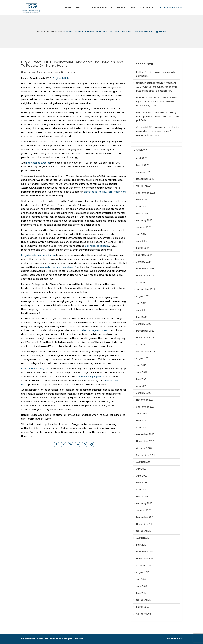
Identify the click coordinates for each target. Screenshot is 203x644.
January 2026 (144, 172)
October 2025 (144, 186)
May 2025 (141, 200)
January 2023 (144, 324)
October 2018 (144, 565)
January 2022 (144, 393)
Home (68, 8)
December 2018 (145, 552)
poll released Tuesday (97, 246)
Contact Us (147, 8)
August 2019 (143, 538)
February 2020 (144, 503)
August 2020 (143, 462)
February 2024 (144, 255)
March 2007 (143, 607)
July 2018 (141, 579)
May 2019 (141, 545)
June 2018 (142, 586)
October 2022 (144, 345)
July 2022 (141, 365)
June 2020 (142, 476)
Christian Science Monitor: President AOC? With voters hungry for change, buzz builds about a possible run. (157, 87)
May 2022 (141, 379)
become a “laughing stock (90, 377)
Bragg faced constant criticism (38, 255)
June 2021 (141, 414)
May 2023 (141, 317)
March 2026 (143, 165)
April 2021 (141, 427)
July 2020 (141, 469)
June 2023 (142, 310)
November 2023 (145, 276)
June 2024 (142, 241)
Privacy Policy (174, 639)
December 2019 (145, 517)
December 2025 (145, 179)
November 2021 (145, 400)
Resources (117, 8)
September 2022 (145, 352)
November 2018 (145, 559)
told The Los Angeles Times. (92, 330)
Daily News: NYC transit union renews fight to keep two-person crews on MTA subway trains (156, 102)
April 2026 (142, 158)
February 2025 (144, 220)
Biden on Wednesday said (35, 369)
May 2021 (141, 421)
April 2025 (142, 207)
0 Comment (68, 72)
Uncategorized (54, 31)
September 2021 (145, 407)
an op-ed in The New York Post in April (105, 192)
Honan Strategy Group (48, 72)
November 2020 (145, 441)
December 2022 (145, 331)
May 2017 (141, 593)
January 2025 (144, 227)
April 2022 (142, 386)
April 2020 (142, 490)
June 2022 (142, 372)
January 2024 (144, 262)
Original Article (61, 78)
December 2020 (145, 434)
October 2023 (144, 282)
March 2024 (143, 248)
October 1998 (144, 614)
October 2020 (144, 448)
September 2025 (146, 193)
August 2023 (143, 296)
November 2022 (145, 338)
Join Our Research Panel (170, 8)
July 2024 (141, 234)
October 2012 (144, 600)
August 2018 (143, 572)
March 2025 (143, 213)
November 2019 (145, 524)
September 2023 (145, 289)
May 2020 (141, 483)
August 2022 (143, 358)
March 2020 (143, 496)
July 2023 (141, 303)
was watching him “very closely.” (58, 267)
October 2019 (144, 531)
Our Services (98, 8)
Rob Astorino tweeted (38, 163)
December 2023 (145, 269)
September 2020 (146, 455)
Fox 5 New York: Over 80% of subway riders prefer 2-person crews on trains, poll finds (158, 116)
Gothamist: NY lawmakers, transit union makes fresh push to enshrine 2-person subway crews (158, 131)
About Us (81, 8)
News (132, 8)
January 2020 (144, 510)
